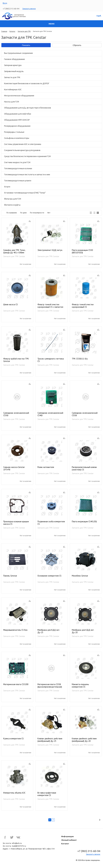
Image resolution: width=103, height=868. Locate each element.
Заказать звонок (29, 9)
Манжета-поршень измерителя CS (80, 686)
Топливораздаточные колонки (18, 168)
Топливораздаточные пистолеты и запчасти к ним (27, 175)
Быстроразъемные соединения (18, 53)
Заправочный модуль (14, 71)
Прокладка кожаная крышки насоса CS (16, 523)
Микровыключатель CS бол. (16, 630)
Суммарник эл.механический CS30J (85, 414)
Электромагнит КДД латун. (50, 250)
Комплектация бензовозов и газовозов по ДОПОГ (27, 83)
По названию (12, 213)
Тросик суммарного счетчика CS (51, 360)
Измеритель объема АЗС (14, 793)
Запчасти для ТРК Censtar (14, 256)
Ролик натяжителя (46, 467)
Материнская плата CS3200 (16, 684)
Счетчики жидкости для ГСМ (17, 162)
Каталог (12, 31)
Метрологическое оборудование (19, 96)
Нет (49, 213)
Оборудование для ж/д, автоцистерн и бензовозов (28, 108)
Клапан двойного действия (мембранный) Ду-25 (50, 740)
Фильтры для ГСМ (13, 199)
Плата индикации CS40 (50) (84, 522)
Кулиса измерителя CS (13, 739)
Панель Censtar (10, 576)
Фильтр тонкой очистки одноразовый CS (83, 306)
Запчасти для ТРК (24, 31)
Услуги (7, 187)
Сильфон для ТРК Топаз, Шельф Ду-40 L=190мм (14, 251)
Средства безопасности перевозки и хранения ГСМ (27, 156)
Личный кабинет (69, 840)
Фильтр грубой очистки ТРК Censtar (16, 360)
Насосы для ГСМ (12, 102)
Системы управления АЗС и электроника (23, 144)
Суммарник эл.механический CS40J (50, 414)
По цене (23, 213)
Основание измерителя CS (49, 576)
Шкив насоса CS (11, 305)
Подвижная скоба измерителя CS (51, 523)
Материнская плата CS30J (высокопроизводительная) (50, 686)
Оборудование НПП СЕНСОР (17, 120)
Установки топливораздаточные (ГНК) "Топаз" (25, 193)
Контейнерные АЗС (13, 90)
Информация (67, 836)
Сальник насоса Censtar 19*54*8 (14, 468)
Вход (5, 3)
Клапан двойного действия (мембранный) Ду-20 (84, 740)
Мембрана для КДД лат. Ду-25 (49, 631)
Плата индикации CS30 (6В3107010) (82, 251)
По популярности (37, 213)
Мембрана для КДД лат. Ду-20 (83, 631)
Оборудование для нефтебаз (18, 114)
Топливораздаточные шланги (18, 181)
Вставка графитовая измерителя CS (47, 794)
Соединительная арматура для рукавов (22, 150)
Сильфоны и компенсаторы (17, 138)
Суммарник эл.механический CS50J (16, 414)
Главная (4, 31)
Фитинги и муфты (12, 205)
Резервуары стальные (14, 132)
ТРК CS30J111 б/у (80, 359)
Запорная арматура (13, 65)
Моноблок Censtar (80, 576)
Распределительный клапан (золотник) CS (84, 468)
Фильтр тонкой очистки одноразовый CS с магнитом (50, 306)
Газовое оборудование (14, 59)
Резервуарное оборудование (17, 126)
